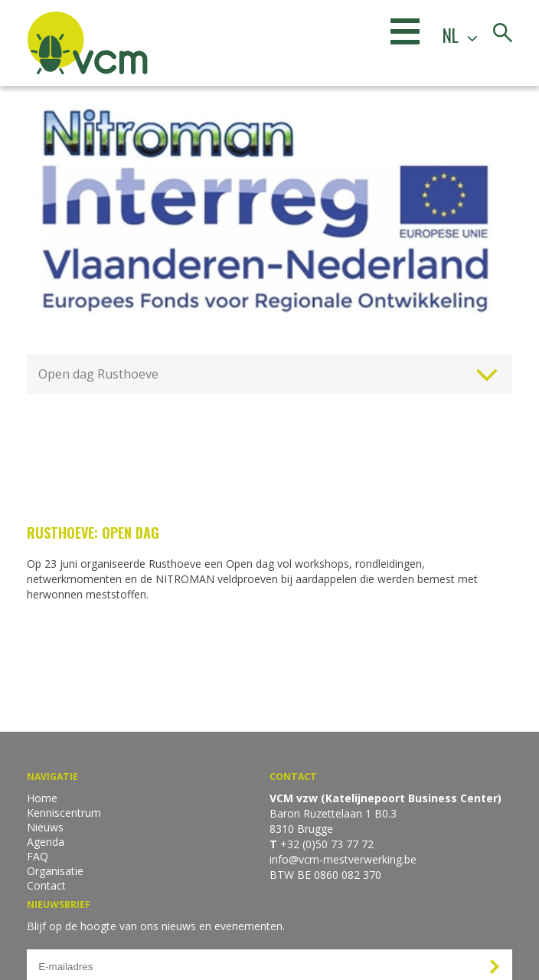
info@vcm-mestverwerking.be (343, 859)
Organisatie (55, 871)
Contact (46, 885)
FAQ (38, 856)
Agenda (46, 842)
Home (42, 798)
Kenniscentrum (64, 813)
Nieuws (45, 827)
